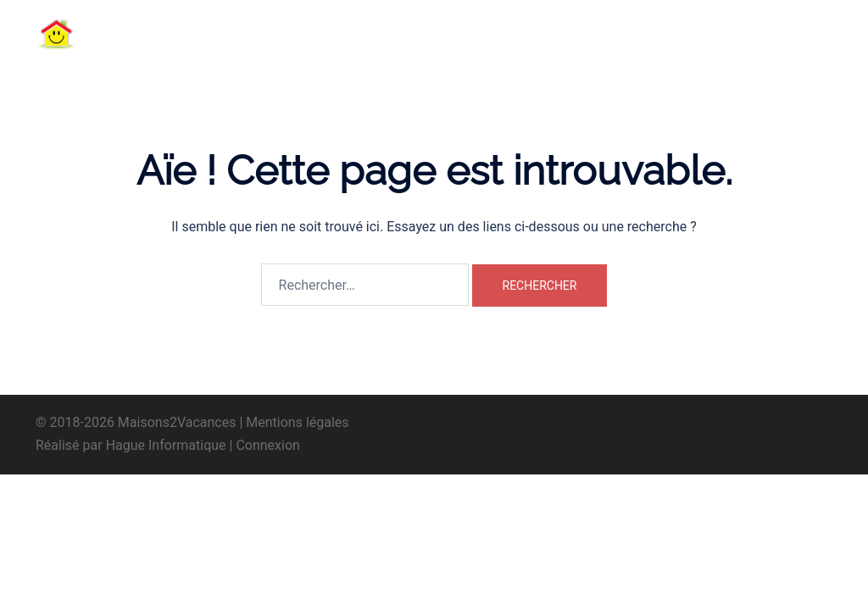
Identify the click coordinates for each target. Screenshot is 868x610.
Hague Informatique (166, 445)
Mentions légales (297, 422)
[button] (791, 34)
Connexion (267, 445)
